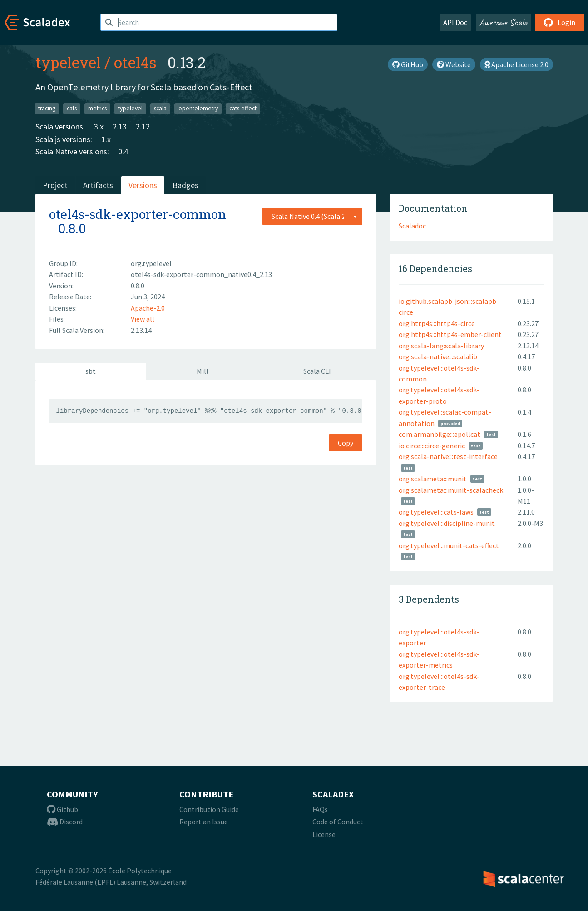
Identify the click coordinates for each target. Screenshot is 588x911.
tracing (47, 108)
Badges (185, 185)
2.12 (143, 126)
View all (143, 319)
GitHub (408, 64)
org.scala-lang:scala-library (441, 346)
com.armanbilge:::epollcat (440, 434)
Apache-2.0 (148, 308)
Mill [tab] (203, 371)
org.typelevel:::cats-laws (436, 512)
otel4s (135, 62)
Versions (143, 185)
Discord (65, 822)
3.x (99, 126)
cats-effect (243, 108)
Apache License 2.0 (516, 64)
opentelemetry (198, 108)
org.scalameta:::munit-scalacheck (451, 490)
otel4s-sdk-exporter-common (138, 214)
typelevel (68, 62)
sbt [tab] (91, 371)
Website (454, 64)
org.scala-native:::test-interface (448, 456)
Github (62, 809)
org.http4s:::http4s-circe (437, 323)
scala (160, 108)
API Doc (455, 22)
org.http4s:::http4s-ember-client (450, 334)
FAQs (320, 809)
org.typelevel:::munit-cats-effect (449, 545)
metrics (97, 108)
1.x (106, 139)
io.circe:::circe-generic (432, 446)
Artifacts (98, 185)
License (324, 834)
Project (55, 185)
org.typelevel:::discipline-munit (447, 523)
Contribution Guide (209, 809)
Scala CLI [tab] (317, 371)
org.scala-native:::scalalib (438, 356)
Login (560, 22)
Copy (346, 443)
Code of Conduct (338, 822)
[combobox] (312, 216)
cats (72, 108)
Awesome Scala (504, 22)
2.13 (120, 126)
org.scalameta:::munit (433, 479)
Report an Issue (204, 822)
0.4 (123, 151)
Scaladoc (412, 226)
